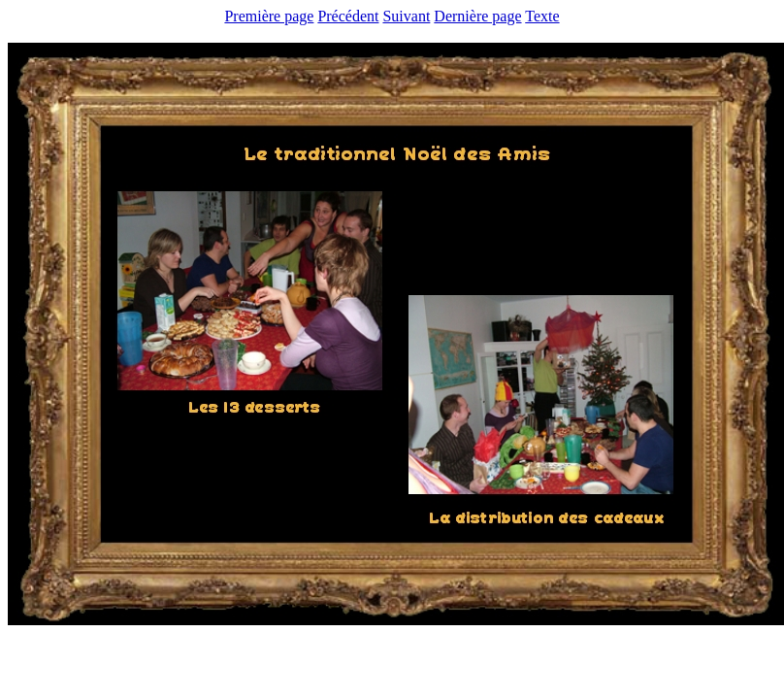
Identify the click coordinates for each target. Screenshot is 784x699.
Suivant (406, 16)
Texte (542, 16)
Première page (269, 16)
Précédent (348, 16)
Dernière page (477, 16)
